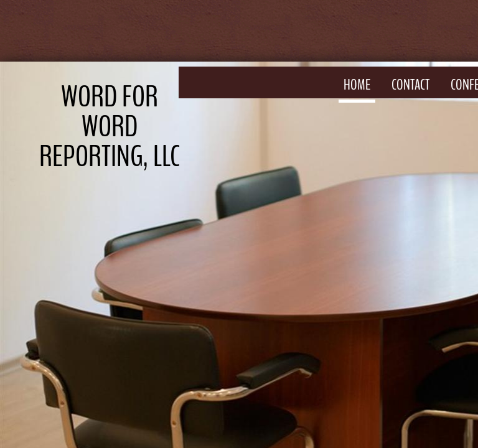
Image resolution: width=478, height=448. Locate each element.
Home (357, 85)
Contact (410, 85)
